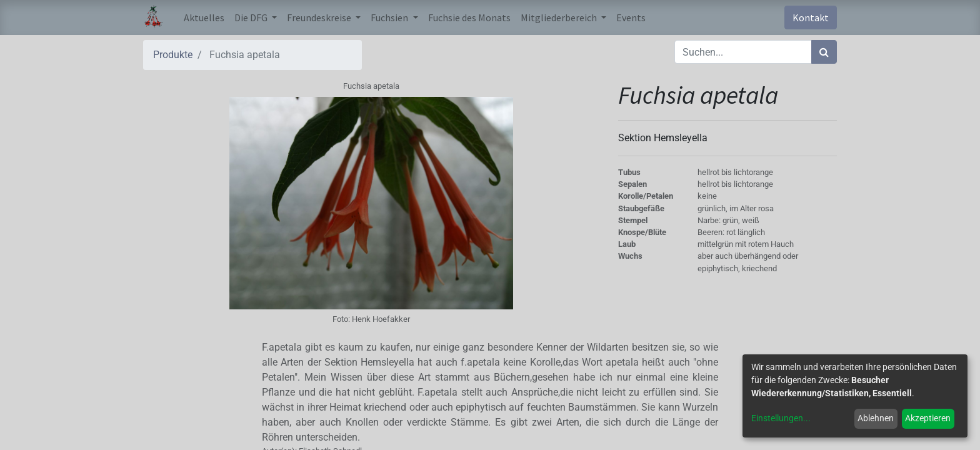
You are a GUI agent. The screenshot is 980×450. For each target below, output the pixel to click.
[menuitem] (204, 17)
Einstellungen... (781, 418)
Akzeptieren (928, 418)
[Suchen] (824, 52)
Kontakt (811, 17)
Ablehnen (876, 418)
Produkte (173, 55)
